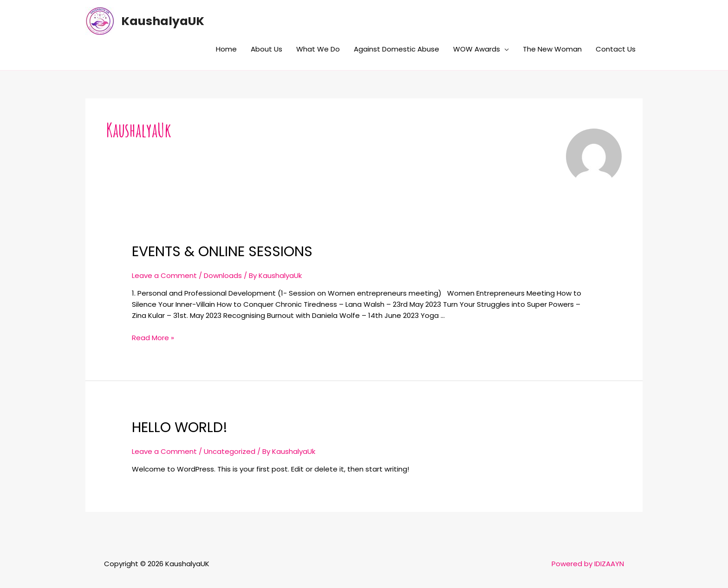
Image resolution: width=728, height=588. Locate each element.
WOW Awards (477, 49)
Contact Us (616, 49)
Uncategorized (230, 451)
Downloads (223, 275)
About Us (266, 49)
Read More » (153, 338)
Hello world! (180, 427)
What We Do (318, 49)
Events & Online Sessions (222, 252)
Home (226, 49)
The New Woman (552, 49)
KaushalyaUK (163, 21)
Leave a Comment (164, 275)
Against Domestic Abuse (396, 49)
